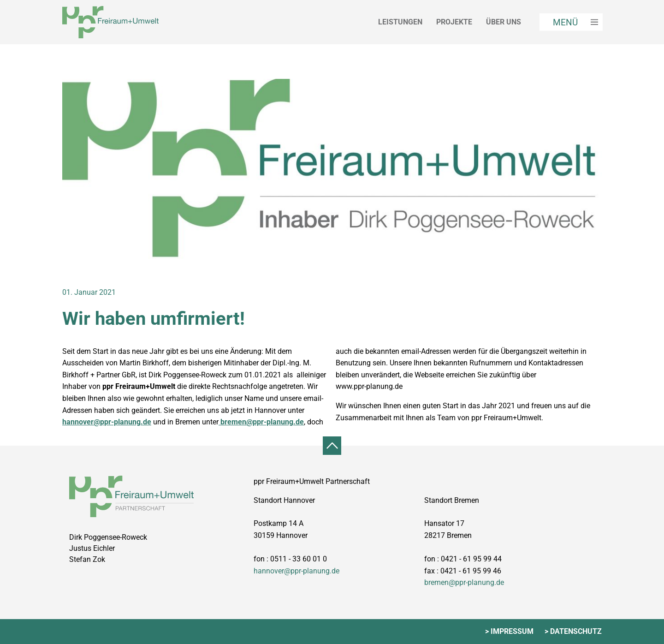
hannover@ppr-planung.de (107, 422)
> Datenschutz (573, 631)
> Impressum (509, 631)
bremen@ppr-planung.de (261, 422)
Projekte (454, 22)
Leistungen (400, 22)
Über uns (504, 22)
